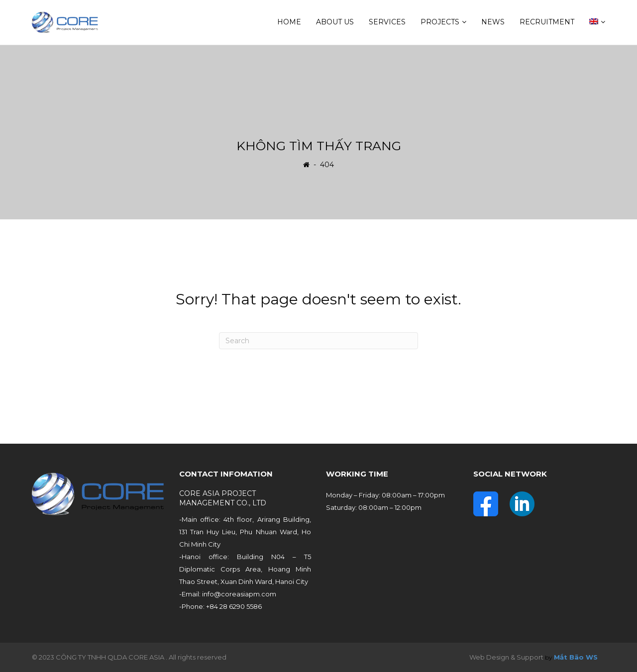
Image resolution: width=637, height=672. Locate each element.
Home (289, 22)
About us (335, 22)
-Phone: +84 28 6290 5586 (220, 606)
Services (387, 22)
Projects (440, 22)
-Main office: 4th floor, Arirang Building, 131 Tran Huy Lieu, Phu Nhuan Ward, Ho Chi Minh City (245, 532)
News (493, 22)
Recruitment (547, 22)
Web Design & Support (506, 657)
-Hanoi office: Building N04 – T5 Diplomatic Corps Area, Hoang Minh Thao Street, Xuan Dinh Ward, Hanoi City (245, 569)
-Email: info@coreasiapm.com (228, 594)
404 (327, 164)
